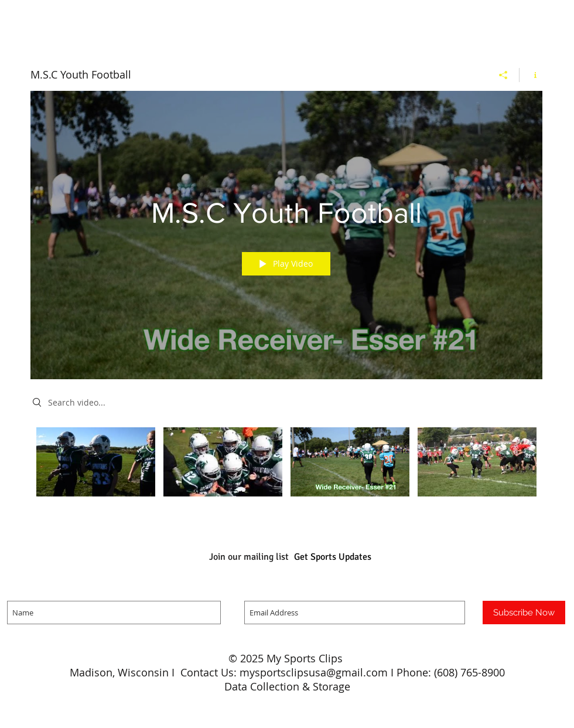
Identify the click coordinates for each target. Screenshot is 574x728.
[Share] (503, 75)
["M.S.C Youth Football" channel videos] (286, 470)
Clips (332, 658)
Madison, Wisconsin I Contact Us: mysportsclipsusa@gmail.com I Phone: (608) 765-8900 (287, 672)
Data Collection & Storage (287, 686)
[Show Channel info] (531, 75)
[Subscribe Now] (524, 613)
